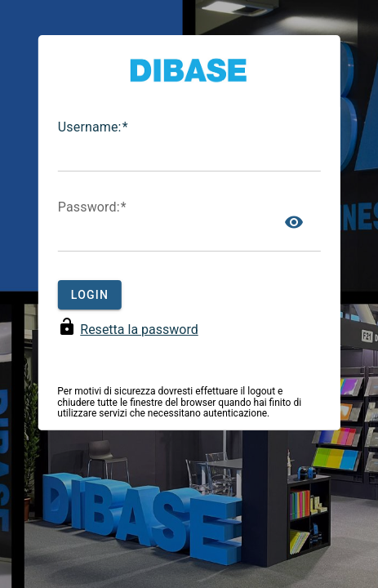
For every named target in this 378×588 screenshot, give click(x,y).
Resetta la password (139, 330)
